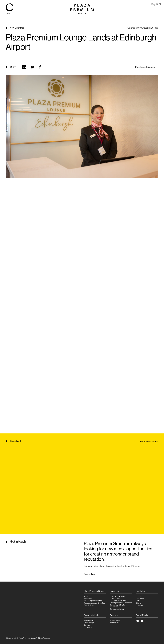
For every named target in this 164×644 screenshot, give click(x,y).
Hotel (138, 601)
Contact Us (88, 627)
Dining (139, 603)
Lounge (139, 596)
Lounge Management (118, 601)
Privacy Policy (115, 621)
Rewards (139, 605)
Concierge (140, 599)
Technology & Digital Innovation (117, 606)
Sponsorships (89, 623)
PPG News (88, 599)
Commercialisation (117, 609)
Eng (153, 4)
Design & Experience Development (118, 597)
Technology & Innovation (93, 601)
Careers (87, 625)
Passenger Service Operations (121, 603)
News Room (88, 621)
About (86, 596)
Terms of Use (115, 623)
